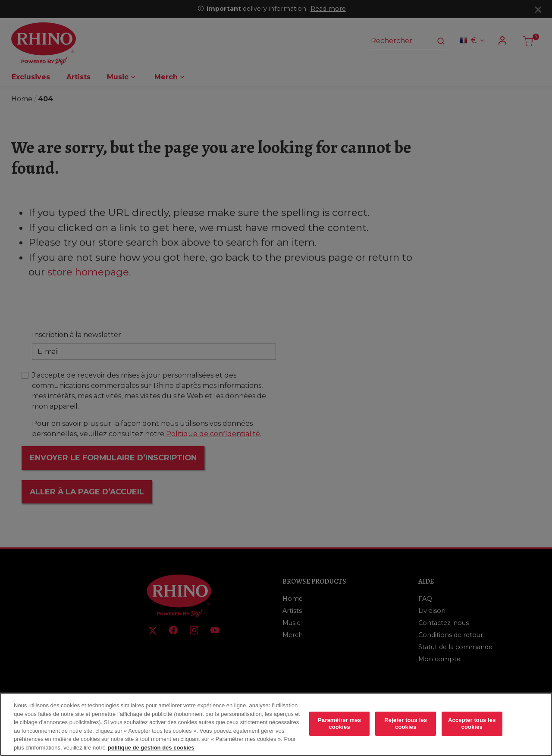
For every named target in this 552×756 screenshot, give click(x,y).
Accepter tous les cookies (472, 729)
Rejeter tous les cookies (406, 729)
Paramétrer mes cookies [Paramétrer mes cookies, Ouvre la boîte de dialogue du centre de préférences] (339, 729)
